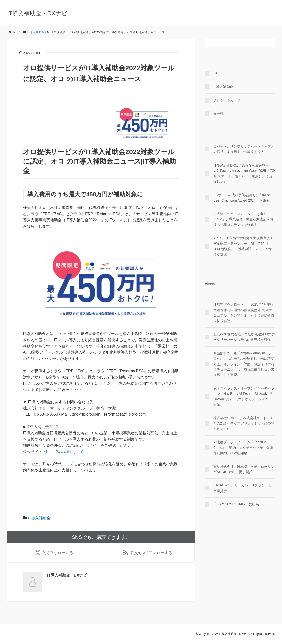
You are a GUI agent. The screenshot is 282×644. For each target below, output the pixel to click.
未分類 (218, 114)
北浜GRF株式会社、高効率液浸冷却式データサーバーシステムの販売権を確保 (244, 337)
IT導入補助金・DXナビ (37, 13)
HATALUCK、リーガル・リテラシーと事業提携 (242, 488)
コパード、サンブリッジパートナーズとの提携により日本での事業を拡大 (244, 149)
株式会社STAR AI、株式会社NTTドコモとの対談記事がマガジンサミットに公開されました (244, 423)
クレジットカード (227, 100)
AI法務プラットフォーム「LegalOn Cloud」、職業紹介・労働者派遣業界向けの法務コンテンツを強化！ (243, 219)
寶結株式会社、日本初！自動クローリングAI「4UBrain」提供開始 (244, 469)
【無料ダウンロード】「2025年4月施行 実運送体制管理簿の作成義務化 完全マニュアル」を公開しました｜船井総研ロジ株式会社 (244, 313)
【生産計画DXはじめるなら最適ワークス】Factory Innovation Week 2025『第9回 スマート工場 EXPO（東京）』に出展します (244, 173)
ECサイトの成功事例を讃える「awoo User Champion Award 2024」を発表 (242, 198)
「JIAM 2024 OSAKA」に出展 (236, 504)
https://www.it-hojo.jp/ (64, 452)
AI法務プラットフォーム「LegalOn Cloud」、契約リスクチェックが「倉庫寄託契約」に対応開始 (243, 448)
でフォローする (54, 553)
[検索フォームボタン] (270, 43)
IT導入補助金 (39, 518)
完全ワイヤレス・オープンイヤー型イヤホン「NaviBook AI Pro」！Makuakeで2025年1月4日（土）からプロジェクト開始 (244, 396)
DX (216, 73)
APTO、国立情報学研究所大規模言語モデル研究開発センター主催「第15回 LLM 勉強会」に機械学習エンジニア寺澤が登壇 (243, 246)
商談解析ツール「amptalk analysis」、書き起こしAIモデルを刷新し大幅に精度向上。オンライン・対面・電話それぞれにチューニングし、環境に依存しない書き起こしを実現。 (244, 364)
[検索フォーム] (235, 43)
